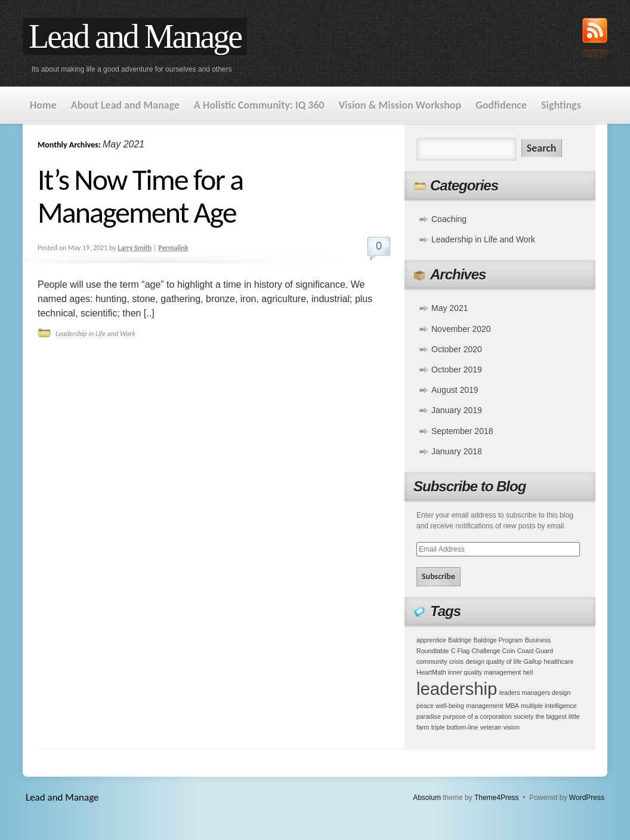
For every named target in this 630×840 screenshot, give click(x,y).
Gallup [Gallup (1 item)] (532, 661)
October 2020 (457, 349)
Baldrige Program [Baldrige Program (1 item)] (498, 640)
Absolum (427, 798)
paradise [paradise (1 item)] (429, 716)
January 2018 (457, 451)
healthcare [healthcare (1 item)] (559, 661)
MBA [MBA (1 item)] (512, 706)
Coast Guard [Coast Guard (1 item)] (535, 651)
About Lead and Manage (125, 105)
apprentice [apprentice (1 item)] (431, 640)
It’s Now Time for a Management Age (140, 196)
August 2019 (455, 390)
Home (43, 105)
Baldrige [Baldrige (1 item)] (460, 640)
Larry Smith (135, 248)
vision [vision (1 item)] (512, 727)
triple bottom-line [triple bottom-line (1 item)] (455, 727)
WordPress (587, 798)
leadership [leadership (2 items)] (457, 689)
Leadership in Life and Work (95, 334)
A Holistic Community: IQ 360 (259, 105)
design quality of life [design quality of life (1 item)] (494, 661)
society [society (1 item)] (524, 716)
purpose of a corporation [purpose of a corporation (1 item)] (477, 716)
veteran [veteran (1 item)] (491, 727)
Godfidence (501, 105)
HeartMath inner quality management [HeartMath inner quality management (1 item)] (469, 672)
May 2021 (450, 308)
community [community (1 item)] (432, 661)
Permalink (173, 248)
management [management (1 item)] (484, 706)
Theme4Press (497, 798)
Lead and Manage (135, 36)
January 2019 (457, 410)
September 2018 (462, 431)
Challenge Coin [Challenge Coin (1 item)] (494, 651)
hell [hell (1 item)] (528, 672)
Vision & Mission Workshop (400, 105)
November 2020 (461, 329)
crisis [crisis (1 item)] (456, 661)
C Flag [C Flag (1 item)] (460, 651)
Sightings (561, 105)
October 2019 (457, 370)
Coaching (449, 219)
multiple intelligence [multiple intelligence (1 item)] (549, 706)
